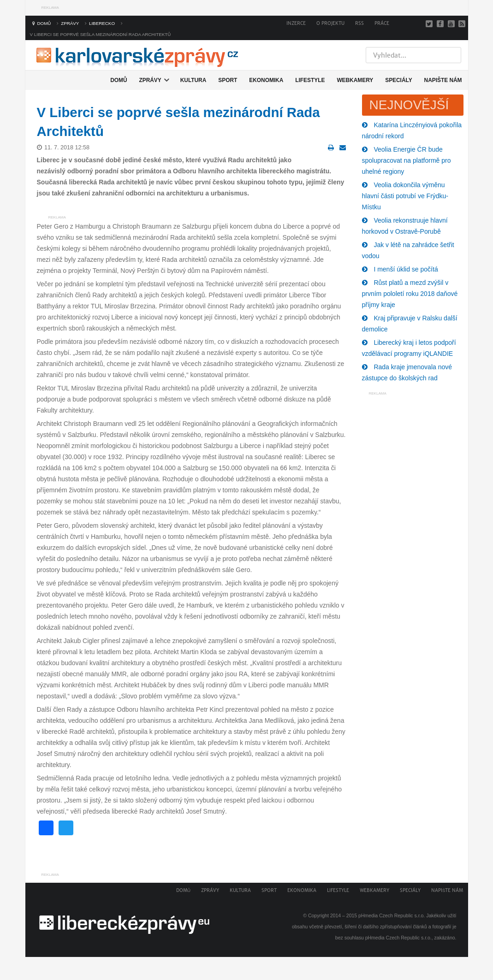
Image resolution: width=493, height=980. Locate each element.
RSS (359, 23)
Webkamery (374, 890)
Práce (382, 23)
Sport (269, 890)
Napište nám (447, 890)
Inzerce (296, 23)
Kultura (240, 890)
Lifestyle (338, 890)
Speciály (410, 890)
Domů (183, 890)
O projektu (330, 23)
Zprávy (210, 890)
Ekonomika (302, 890)
